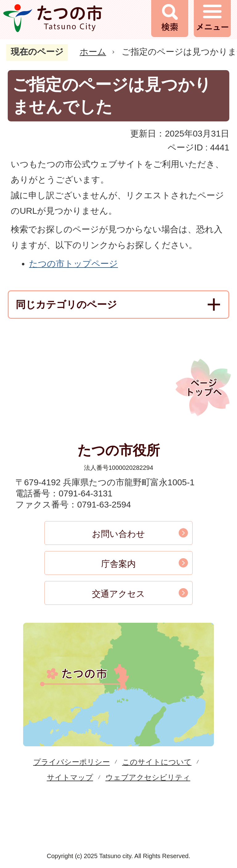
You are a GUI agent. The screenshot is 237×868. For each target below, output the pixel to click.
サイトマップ (70, 777)
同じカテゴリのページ (66, 305)
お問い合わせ (118, 534)
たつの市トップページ (73, 264)
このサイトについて (157, 762)
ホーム (93, 52)
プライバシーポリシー (72, 762)
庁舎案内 (118, 564)
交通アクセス (118, 594)
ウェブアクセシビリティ (148, 777)
